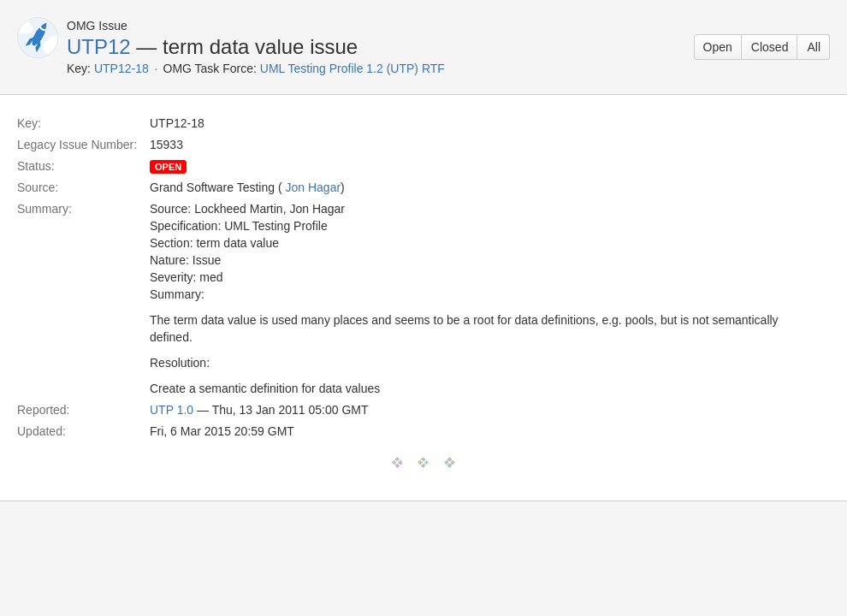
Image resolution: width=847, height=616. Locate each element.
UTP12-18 (121, 68)
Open (718, 47)
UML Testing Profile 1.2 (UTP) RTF (352, 68)
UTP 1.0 (172, 410)
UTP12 (99, 47)
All (814, 47)
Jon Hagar (313, 187)
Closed (770, 47)
